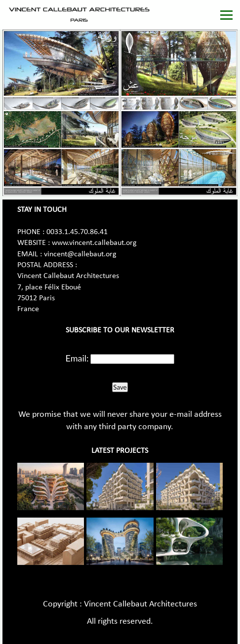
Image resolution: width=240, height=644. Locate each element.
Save (120, 387)
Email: (77, 358)
